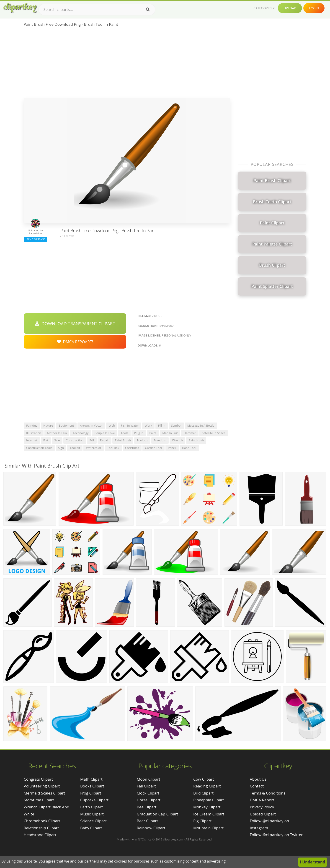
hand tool (189, 448)
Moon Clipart (148, 779)
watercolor (94, 448)
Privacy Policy (262, 807)
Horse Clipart (149, 800)
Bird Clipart (203, 793)
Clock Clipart (148, 793)
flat (46, 440)
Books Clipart (92, 786)
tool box (113, 448)
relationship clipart (41, 828)
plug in (139, 433)
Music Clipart (92, 814)
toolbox (142, 440)
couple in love (105, 433)
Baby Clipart (91, 828)
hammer (190, 433)
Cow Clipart (204, 779)
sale (57, 440)
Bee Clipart (147, 807)
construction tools (39, 448)
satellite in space (214, 433)
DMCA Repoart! (75, 342)
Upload (290, 8)
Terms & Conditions (268, 793)
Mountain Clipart (208, 828)
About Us (258, 779)
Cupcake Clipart (94, 800)
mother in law (57, 433)
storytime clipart (39, 800)
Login (314, 8)
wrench (177, 440)
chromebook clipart (42, 821)
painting (32, 425)
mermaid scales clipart (44, 793)
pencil (172, 448)
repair (104, 440)
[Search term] (97, 10)
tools (124, 433)
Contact (257, 786)
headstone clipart (40, 835)
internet (32, 440)
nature (48, 425)
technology (81, 433)
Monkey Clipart (207, 807)
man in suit (170, 433)
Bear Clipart (147, 821)
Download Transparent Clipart (75, 324)
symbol (176, 425)
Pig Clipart (202, 821)
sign (61, 448)
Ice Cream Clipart (209, 814)
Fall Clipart (146, 786)
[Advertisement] (127, 64)
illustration (34, 433)
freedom (160, 440)
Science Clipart (93, 821)
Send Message (35, 239)
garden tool (153, 448)
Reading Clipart (207, 786)
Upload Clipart (263, 814)
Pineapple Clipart (209, 800)
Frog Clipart (91, 793)
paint (153, 433)
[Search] (148, 10)
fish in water (130, 425)
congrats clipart (38, 779)
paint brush (123, 440)
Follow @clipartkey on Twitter (276, 835)
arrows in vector (91, 425)
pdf (92, 440)
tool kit (75, 448)
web (112, 425)
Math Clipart (91, 779)
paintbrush (196, 440)
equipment (66, 425)
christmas (132, 448)
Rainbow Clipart (151, 828)
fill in (162, 425)
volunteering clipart (42, 786)
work (148, 425)
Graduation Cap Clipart (157, 814)
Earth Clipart (92, 807)
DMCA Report (262, 800)
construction (75, 440)
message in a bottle (201, 425)
